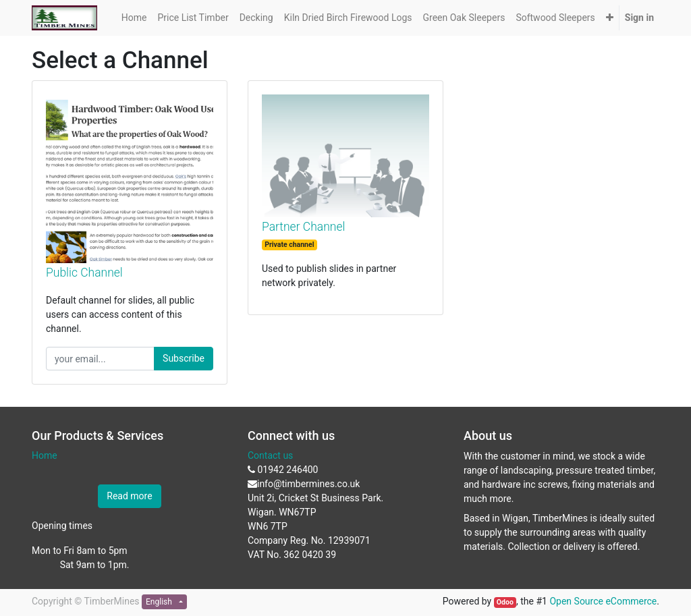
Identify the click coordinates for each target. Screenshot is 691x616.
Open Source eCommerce (603, 601)
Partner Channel (303, 227)
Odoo (505, 602)
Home (45, 455)
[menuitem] (134, 18)
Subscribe (184, 358)
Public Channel (84, 273)
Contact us (270, 455)
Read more (129, 496)
